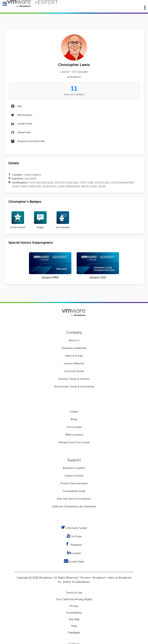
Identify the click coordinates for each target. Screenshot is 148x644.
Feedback (74, 633)
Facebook (74, 544)
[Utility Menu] (145, 8)
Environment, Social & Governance (74, 387)
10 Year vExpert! (18, 220)
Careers (74, 412)
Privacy (74, 606)
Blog (16, 106)
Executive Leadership (74, 348)
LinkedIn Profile (21, 124)
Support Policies (74, 476)
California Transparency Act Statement (74, 506)
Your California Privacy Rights (74, 599)
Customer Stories (74, 371)
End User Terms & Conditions (74, 499)
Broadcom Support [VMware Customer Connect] (74, 468)
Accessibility (74, 613)
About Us (74, 340)
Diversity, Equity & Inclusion (74, 379)
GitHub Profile (21, 133)
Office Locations (74, 435)
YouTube (74, 536)
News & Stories (74, 356)
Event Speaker (63, 220)
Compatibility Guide (74, 491)
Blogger (40, 220)
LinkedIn (74, 553)
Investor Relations (74, 363)
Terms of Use (74, 593)
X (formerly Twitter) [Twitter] (74, 527)
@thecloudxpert (21, 115)
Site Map (74, 619)
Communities (74, 427)
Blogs (74, 419)
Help (74, 626)
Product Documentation (74, 483)
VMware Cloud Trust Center (74, 442)
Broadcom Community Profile (28, 141)
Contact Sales (74, 561)
